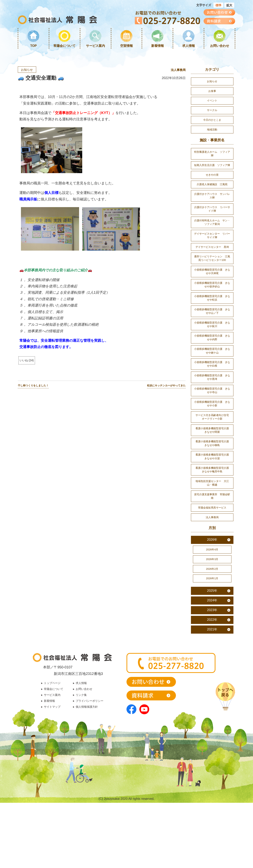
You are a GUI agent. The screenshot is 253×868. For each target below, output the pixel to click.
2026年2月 (212, 613)
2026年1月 (212, 624)
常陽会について (64, 46)
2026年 (212, 582)
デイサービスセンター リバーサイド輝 (212, 252)
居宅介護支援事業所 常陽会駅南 (212, 536)
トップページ (50, 729)
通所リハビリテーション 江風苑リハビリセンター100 (212, 277)
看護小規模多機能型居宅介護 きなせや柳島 (213, 479)
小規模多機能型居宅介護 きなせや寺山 (212, 421)
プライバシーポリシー (91, 748)
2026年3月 (212, 603)
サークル (212, 113)
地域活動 (212, 134)
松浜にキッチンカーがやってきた (166, 386)
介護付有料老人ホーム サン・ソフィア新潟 (212, 238)
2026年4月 (212, 592)
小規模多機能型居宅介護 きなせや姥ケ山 (212, 378)
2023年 (212, 655)
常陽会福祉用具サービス (212, 549)
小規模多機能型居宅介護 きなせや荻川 (212, 349)
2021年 (212, 675)
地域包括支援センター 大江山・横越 (212, 522)
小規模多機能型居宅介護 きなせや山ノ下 (212, 335)
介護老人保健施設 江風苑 (212, 196)
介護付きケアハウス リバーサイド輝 (212, 223)
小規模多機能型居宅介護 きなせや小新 (212, 435)
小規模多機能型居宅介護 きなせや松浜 (212, 320)
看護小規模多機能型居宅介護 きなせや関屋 (213, 464)
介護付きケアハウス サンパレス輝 (212, 209)
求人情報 (189, 46)
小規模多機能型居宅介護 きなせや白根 (212, 392)
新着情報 (158, 46)
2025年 (212, 636)
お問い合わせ (220, 46)
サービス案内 (95, 46)
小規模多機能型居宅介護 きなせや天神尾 (212, 291)
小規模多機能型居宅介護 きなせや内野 (212, 363)
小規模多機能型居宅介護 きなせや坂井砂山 (212, 306)
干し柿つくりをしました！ (33, 386)
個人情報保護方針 (88, 754)
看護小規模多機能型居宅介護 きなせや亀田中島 (213, 508)
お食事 (212, 92)
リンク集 (81, 742)
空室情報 (126, 46)
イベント (212, 103)
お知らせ (27, 70)
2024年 (212, 646)
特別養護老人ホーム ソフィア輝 (212, 159)
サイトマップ (50, 754)
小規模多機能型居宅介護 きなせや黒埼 (212, 407)
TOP (34, 46)
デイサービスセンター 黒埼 (212, 264)
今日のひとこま (212, 124)
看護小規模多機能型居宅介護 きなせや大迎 (213, 493)
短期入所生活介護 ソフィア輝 (212, 174)
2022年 (212, 665)
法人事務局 (178, 70)
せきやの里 (212, 186)
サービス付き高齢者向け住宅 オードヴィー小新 (213, 450)
